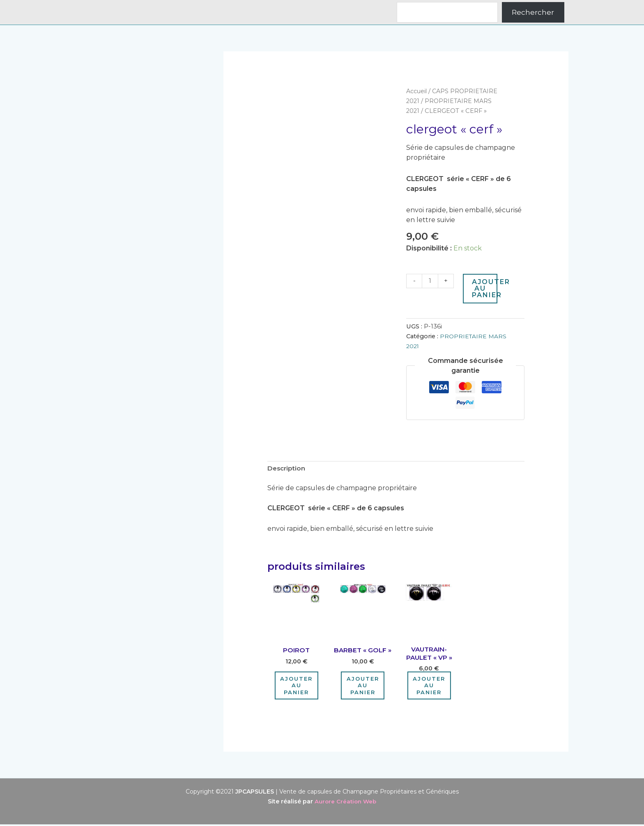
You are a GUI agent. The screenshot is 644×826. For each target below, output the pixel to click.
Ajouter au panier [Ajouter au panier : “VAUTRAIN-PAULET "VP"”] (429, 687)
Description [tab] (287, 469)
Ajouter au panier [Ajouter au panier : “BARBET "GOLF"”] (363, 687)
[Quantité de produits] (430, 281)
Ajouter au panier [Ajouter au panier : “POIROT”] (296, 687)
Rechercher (533, 12)
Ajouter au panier (485, 288)
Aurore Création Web (345, 803)
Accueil (417, 91)
